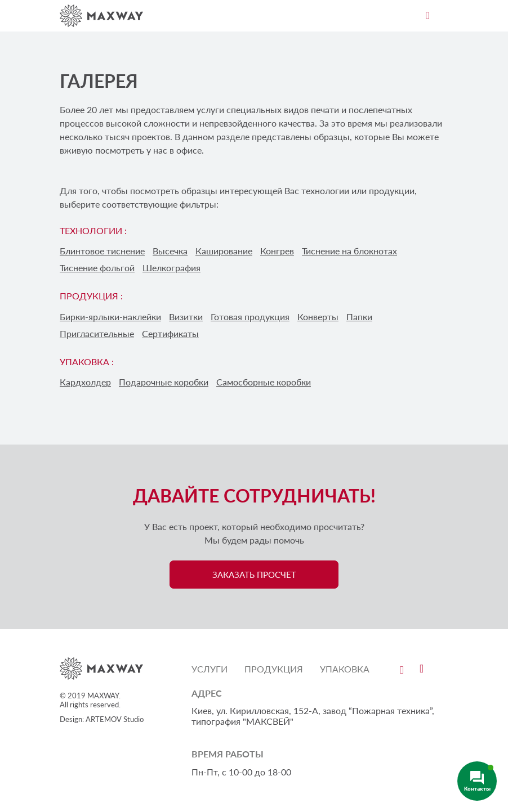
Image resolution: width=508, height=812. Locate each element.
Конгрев (277, 251)
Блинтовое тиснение (102, 251)
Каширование (224, 251)
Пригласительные (97, 333)
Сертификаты (170, 333)
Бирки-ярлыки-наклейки (110, 317)
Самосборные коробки (264, 382)
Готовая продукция (250, 317)
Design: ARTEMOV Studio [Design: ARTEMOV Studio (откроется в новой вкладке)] (102, 719)
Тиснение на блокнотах (349, 251)
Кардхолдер (85, 382)
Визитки (186, 317)
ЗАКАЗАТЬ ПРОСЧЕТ (254, 575)
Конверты (318, 317)
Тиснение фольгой (97, 268)
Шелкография (171, 268)
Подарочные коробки (164, 382)
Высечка (170, 251)
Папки (359, 317)
